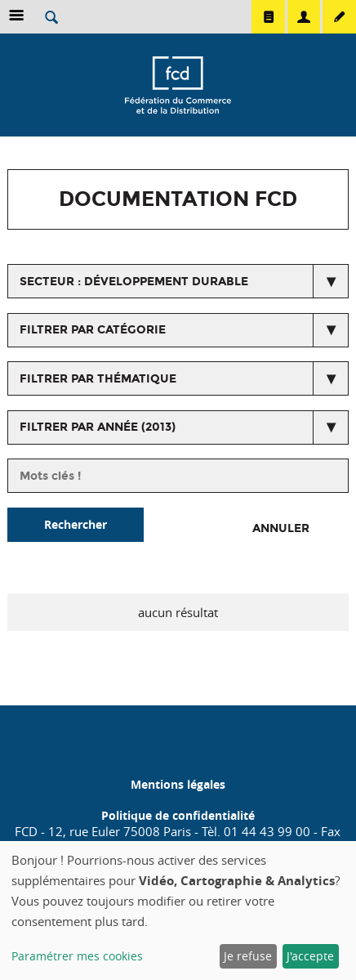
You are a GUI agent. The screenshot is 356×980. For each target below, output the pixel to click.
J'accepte (310, 956)
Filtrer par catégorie (93, 330)
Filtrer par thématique (98, 379)
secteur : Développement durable (134, 282)
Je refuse (248, 956)
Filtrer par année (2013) (98, 427)
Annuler (281, 528)
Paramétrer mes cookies (77, 956)
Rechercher (76, 524)
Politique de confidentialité (178, 815)
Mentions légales (178, 784)
